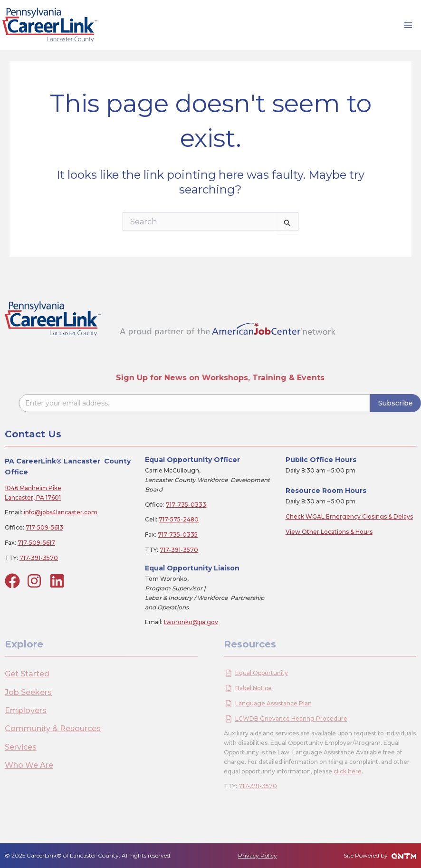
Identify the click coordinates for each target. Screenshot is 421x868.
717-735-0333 (186, 505)
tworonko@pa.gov (191, 622)
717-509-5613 (44, 527)
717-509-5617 (36, 543)
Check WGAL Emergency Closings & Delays (349, 516)
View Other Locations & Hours (329, 532)
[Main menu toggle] (408, 25)
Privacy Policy (258, 855)
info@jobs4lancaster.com (61, 512)
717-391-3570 (39, 558)
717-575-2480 (179, 519)
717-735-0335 (178, 535)
